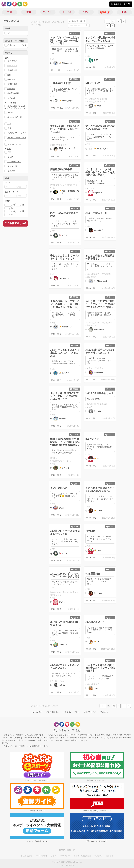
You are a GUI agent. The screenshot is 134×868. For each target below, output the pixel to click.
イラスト (11, 157)
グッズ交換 (12, 166)
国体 (9, 128)
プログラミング (14, 162)
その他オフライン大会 (17, 133)
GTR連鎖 (11, 79)
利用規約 (98, 856)
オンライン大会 (14, 144)
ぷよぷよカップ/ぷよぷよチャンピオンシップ (15, 107)
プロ (9, 33)
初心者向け (12, 61)
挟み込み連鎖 (13, 93)
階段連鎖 (11, 89)
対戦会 (10, 112)
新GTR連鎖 (12, 84)
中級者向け (12, 66)
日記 (9, 152)
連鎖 (9, 75)
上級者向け (12, 70)
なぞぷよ (11, 98)
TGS (9, 124)
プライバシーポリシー (60, 856)
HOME (62, 850)
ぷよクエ (11, 171)
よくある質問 (26, 856)
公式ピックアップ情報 (17, 45)
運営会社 (110, 856)
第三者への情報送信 (82, 856)
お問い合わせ (41, 856)
